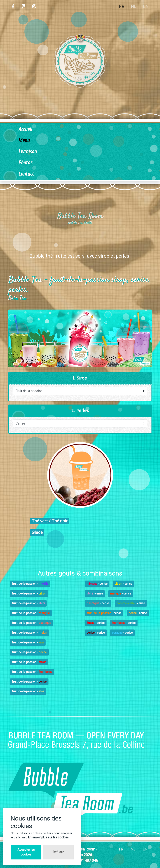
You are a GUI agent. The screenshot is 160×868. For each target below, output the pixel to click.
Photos (25, 163)
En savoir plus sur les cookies (48, 837)
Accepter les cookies (26, 852)
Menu (24, 141)
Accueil (25, 129)
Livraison (27, 152)
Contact (26, 174)
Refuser (58, 852)
